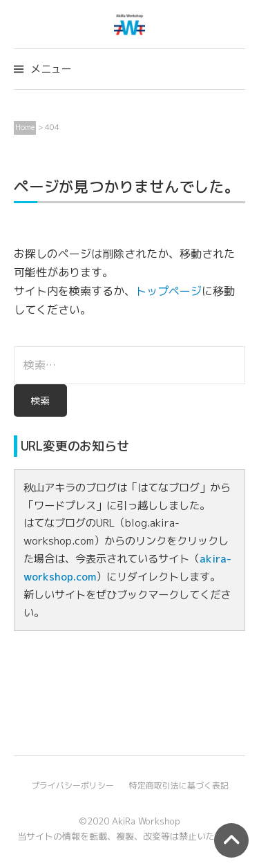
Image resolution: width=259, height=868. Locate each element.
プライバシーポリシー (73, 785)
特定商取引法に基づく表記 (179, 785)
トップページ (169, 291)
